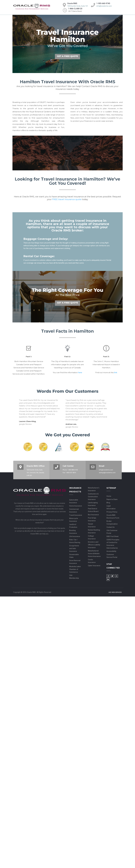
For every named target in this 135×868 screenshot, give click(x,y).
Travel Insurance (76, 515)
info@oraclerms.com (104, 6)
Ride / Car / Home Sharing (75, 541)
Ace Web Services (115, 592)
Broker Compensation (112, 523)
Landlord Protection (73, 526)
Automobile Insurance (74, 501)
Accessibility (111, 551)
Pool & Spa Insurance (92, 519)
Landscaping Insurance (93, 504)
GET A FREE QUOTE (67, 56)
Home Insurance (76, 506)
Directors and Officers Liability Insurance (94, 545)
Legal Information (111, 507)
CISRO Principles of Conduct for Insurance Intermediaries (113, 544)
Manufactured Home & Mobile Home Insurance (94, 554)
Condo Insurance (92, 561)
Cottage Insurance (92, 537)
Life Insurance (75, 536)
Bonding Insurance (73, 532)
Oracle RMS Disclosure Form (113, 517)
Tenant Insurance (92, 525)
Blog (108, 503)
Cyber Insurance (94, 566)
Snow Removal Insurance (75, 562)
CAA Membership (74, 577)
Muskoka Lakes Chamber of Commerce (75, 569)
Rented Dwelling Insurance (94, 531)
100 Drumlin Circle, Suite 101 (78, 6)
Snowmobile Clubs (74, 556)
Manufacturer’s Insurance (94, 489)
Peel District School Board (93, 510)
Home (109, 496)
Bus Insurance (93, 515)
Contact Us (111, 527)
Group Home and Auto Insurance (74, 548)
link (116, 372)
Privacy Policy (112, 512)
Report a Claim (112, 499)
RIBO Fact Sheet (112, 536)
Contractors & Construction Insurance (93, 497)
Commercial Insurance (74, 510)
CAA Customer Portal (112, 532)
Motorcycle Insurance (74, 520)
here (80, 372)
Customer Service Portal (112, 556)
